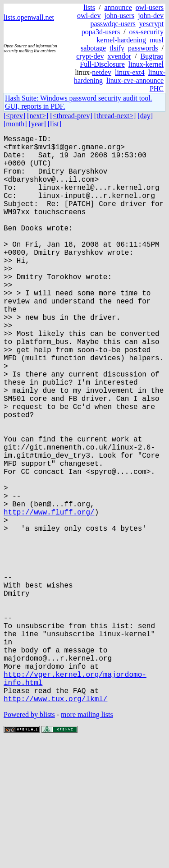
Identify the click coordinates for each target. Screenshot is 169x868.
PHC (157, 89)
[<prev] (14, 116)
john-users (119, 16)
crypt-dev (90, 56)
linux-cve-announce (135, 80)
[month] (15, 124)
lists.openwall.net (29, 17)
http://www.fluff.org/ (49, 597)
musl (157, 40)
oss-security (146, 32)
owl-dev (89, 16)
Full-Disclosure (102, 64)
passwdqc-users (113, 24)
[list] (55, 124)
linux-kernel (146, 64)
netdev (102, 72)
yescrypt (151, 24)
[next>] (38, 116)
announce (118, 7)
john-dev (151, 16)
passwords (143, 48)
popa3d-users (101, 32)
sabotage (93, 48)
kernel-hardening (121, 40)
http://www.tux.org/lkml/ (55, 825)
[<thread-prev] (71, 116)
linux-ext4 (130, 72)
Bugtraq (152, 56)
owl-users (150, 7)
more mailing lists (87, 841)
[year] (37, 124)
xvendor (119, 56)
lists (89, 7)
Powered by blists (29, 841)
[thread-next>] (115, 116)
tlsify (117, 48)
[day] (145, 116)
